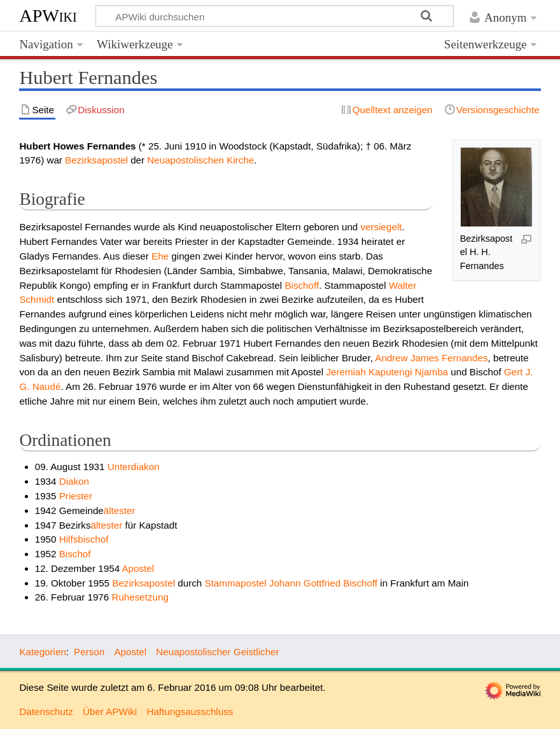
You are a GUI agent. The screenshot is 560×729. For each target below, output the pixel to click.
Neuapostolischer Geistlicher (217, 652)
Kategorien (42, 652)
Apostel (138, 568)
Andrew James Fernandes (431, 358)
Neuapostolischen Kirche (200, 160)
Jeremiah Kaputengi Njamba (387, 372)
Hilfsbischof (84, 539)
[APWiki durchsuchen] (275, 16)
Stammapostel (236, 583)
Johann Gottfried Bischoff (323, 583)
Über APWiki (110, 712)
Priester (76, 496)
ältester (120, 510)
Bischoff (302, 285)
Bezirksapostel (96, 160)
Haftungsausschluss (190, 712)
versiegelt (381, 227)
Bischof (75, 554)
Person (89, 652)
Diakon (74, 481)
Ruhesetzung (140, 597)
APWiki (48, 16)
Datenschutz (46, 712)
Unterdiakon (134, 467)
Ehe (160, 256)
